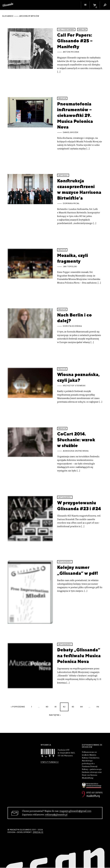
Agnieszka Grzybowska (76, 451)
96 (98, 707)
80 (47, 707)
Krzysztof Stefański (74, 386)
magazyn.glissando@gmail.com (75, 811)
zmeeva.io (38, 832)
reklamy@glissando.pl (56, 815)
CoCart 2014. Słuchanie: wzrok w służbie (76, 440)
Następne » (55, 715)
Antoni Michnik (71, 52)
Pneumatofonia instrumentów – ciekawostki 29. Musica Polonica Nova (75, 115)
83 (73, 707)
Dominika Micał (71, 203)
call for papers (66, 29)
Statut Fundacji (50, 762)
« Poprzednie (18, 707)
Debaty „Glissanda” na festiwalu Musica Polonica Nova (79, 656)
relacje (62, 98)
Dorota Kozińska (72, 326)
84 (81, 707)
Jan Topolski (70, 267)
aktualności (65, 497)
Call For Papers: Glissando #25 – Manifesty (75, 41)
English (82, 29)
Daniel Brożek (71, 132)
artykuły (63, 175)
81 (56, 707)
